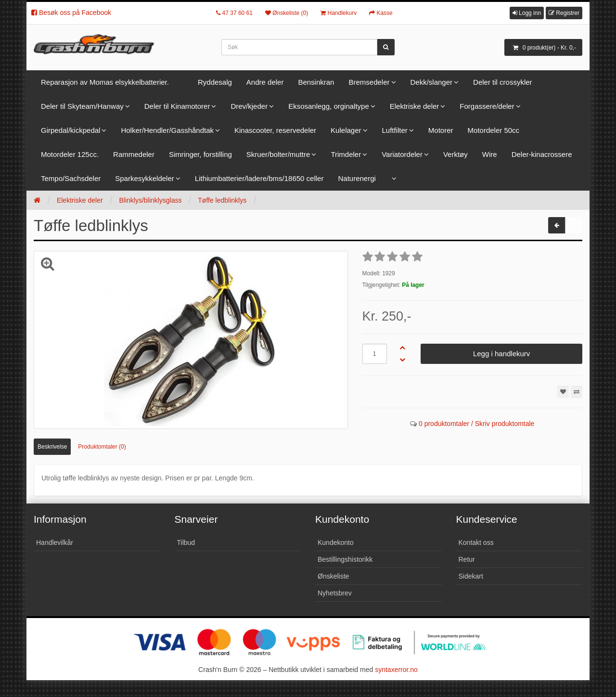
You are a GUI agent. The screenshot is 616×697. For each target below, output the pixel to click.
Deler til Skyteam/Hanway (82, 106)
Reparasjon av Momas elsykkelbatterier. (105, 82)
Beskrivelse (52, 447)
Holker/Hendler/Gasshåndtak (167, 130)
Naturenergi (357, 178)
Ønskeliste (333, 576)
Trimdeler (346, 154)
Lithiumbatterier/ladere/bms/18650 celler (259, 178)
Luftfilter (395, 130)
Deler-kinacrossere (542, 154)
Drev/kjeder (249, 106)
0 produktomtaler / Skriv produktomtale (476, 424)
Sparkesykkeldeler (145, 178)
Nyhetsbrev (335, 593)
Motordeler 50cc (494, 130)
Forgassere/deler (487, 106)
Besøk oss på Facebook (71, 13)
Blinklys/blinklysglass (150, 200)
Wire (490, 154)
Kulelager (346, 130)
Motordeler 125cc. (70, 154)
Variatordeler (402, 154)
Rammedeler (134, 154)
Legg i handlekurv (501, 354)
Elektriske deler (415, 106)
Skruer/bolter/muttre (278, 154)
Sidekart (471, 576)
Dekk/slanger (432, 82)
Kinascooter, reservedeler (275, 130)
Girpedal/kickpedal (71, 130)
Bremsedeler (369, 82)
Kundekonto (336, 542)
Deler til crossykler (503, 82)
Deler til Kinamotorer (177, 106)
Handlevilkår (55, 542)
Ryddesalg (215, 82)
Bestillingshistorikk (345, 559)
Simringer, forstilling (200, 154)
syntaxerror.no (396, 670)
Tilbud (186, 542)
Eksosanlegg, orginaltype (329, 106)
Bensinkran (316, 82)
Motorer (441, 130)
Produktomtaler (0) (102, 447)
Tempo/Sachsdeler (71, 178)
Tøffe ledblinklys (222, 200)
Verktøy (456, 154)
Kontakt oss (476, 542)
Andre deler (265, 82)
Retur (467, 559)
